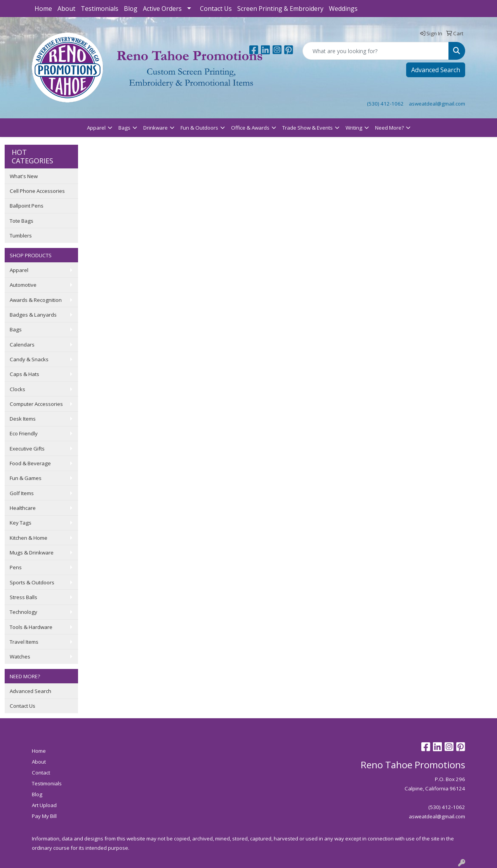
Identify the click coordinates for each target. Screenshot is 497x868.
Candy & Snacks (29, 359)
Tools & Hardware (31, 627)
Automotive (23, 285)
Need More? (389, 128)
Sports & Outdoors (32, 582)
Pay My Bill (44, 816)
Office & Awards (250, 128)
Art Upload (44, 805)
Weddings (343, 9)
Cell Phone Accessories (37, 191)
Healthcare (23, 508)
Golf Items (22, 493)
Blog (131, 9)
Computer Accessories (36, 404)
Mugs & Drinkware (32, 553)
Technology (23, 612)
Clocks (17, 389)
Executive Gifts (27, 449)
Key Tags (21, 523)
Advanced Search (436, 70)
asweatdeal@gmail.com (437, 104)
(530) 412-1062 (385, 104)
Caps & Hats (24, 374)
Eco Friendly (24, 433)
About (66, 9)
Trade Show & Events (308, 128)
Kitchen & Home (29, 538)
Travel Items (24, 642)
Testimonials (100, 9)
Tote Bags (22, 221)
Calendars (22, 345)
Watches (20, 657)
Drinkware (156, 128)
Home (43, 9)
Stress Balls (23, 597)
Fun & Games (26, 478)
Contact (41, 773)
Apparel (96, 128)
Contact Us (216, 9)
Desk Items (23, 419)
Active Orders (162, 9)
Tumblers (21, 236)
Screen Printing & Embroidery (280, 9)
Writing (354, 128)
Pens (16, 567)
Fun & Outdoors (199, 128)
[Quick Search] (376, 51)
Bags (124, 128)
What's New (24, 176)
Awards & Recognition (36, 300)
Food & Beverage (30, 463)
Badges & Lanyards (33, 315)
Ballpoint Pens (27, 206)
